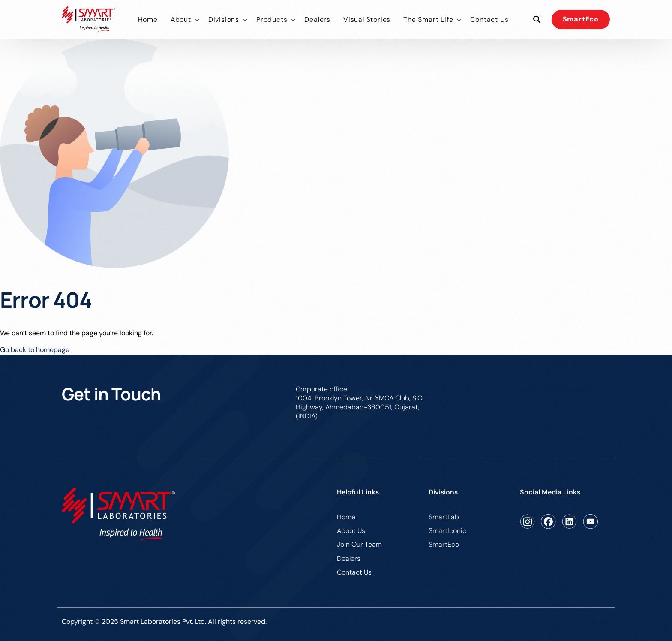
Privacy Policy (588, 623)
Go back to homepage (35, 350)
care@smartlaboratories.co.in (564, 389)
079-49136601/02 (470, 389)
